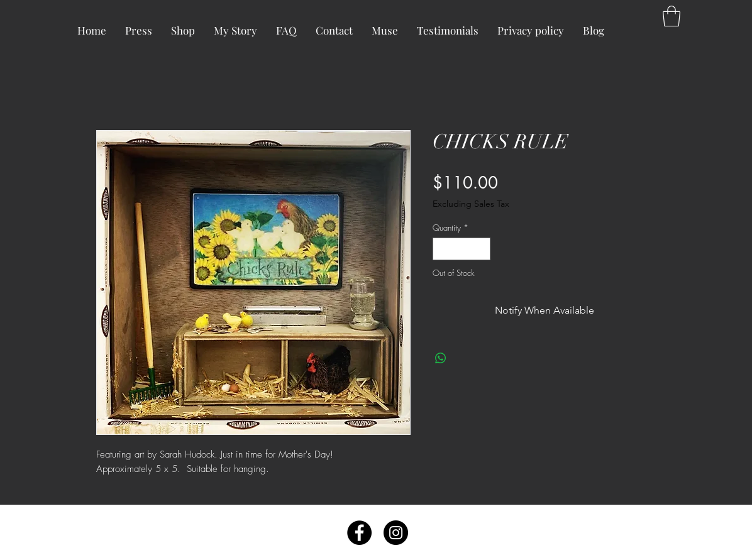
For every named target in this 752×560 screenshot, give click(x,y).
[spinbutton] (462, 249)
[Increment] (482, 249)
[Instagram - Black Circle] (396, 533)
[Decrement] (442, 249)
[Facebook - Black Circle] (359, 533)
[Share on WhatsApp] (441, 358)
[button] (672, 16)
